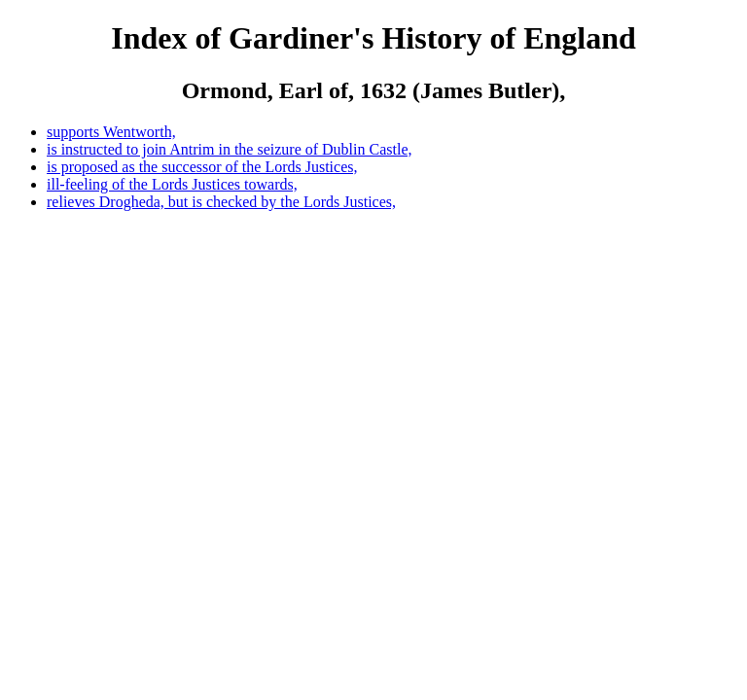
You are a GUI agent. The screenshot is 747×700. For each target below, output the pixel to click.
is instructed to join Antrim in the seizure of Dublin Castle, (230, 149)
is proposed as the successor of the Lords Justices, (202, 167)
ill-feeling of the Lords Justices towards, (172, 184)
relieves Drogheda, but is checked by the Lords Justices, (221, 202)
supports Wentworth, (111, 132)
